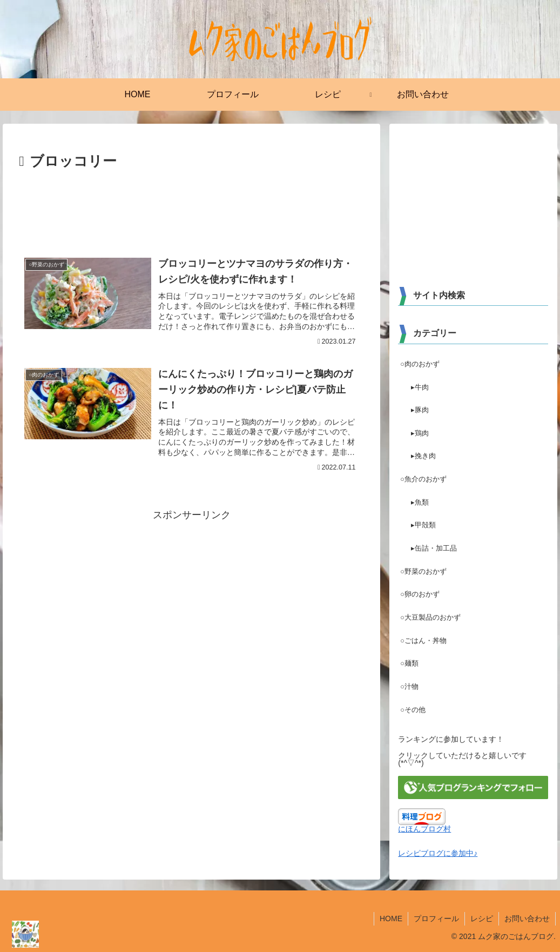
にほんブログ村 (424, 829)
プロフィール (436, 919)
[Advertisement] (191, 206)
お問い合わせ (527, 919)
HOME (391, 919)
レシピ (482, 919)
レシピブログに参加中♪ (438, 853)
